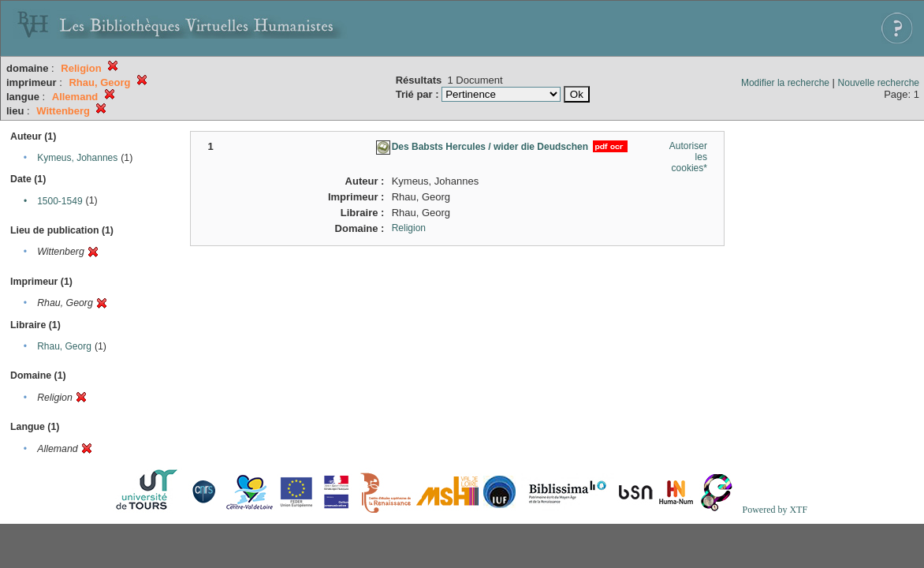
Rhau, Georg (64, 346)
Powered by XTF (775, 510)
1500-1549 (60, 201)
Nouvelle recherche (879, 83)
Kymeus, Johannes (77, 158)
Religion (409, 228)
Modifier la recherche (785, 83)
